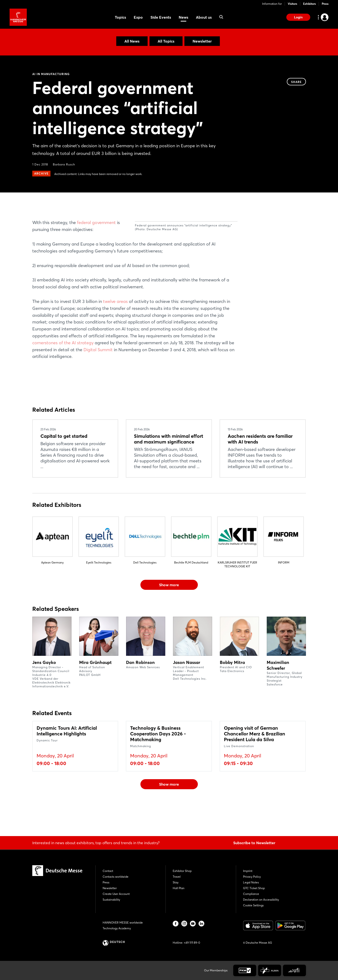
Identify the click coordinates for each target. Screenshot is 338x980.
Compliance (251, 894)
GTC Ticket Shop (254, 888)
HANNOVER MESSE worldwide (123, 923)
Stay (176, 882)
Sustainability (111, 900)
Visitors (292, 4)
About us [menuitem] (204, 17)
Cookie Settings (253, 905)
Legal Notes (251, 882)
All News (132, 41)
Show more (169, 613)
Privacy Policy (252, 877)
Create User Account (116, 894)
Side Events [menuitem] (161, 17)
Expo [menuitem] (138, 17)
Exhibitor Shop (182, 871)
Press (325, 4)
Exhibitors (309, 4)
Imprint (248, 871)
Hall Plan (179, 888)
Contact (108, 871)
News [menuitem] (183, 17)
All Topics (166, 41)
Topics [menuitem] (120, 17)
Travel (177, 877)
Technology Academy (117, 928)
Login (298, 17)
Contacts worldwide (116, 877)
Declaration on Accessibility (261, 900)
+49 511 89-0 (192, 943)
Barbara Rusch (64, 164)
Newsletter (202, 41)
